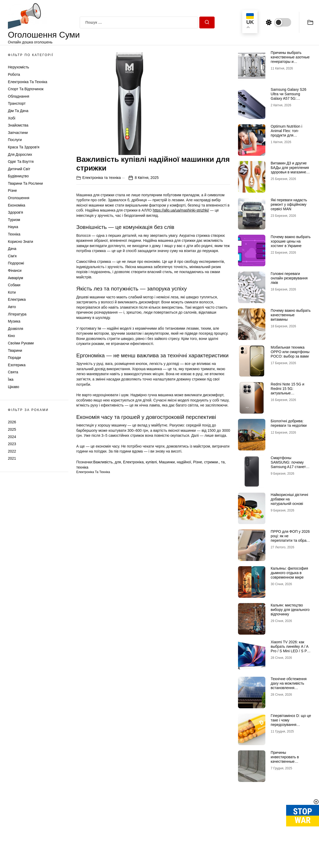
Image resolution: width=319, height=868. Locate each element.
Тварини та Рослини (25, 183)
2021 (12, 458)
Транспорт (17, 103)
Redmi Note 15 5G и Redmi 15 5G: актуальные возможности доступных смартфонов (291, 393)
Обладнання (19, 96)
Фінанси (15, 270)
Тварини (15, 350)
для (118, 462)
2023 (12, 444)
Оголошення (19, 198)
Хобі (12, 118)
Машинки (167, 462)
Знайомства (18, 125)
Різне (12, 190)
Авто (12, 307)
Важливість (103, 462)
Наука (13, 227)
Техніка (14, 234)
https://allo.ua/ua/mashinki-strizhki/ (181, 210)
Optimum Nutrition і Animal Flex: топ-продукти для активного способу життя (286, 135)
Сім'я (12, 256)
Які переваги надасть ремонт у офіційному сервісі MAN (289, 204)
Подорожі (16, 263)
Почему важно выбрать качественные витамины (291, 315)
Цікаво (14, 387)
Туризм (14, 220)
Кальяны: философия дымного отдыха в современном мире (289, 573)
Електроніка (133, 462)
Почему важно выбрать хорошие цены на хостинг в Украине (291, 241)
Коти (12, 292)
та (223, 462)
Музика (14, 321)
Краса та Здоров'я (24, 147)
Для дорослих (20, 154)
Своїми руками (21, 343)
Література (17, 314)
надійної (184, 462)
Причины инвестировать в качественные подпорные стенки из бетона (289, 761)
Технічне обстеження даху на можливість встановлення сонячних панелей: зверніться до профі (289, 688)
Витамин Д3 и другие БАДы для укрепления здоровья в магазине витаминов (290, 170)
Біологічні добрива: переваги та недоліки (289, 423)
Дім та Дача (18, 111)
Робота (14, 74)
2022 (12, 451)
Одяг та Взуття (21, 162)
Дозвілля (16, 329)
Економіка (17, 205)
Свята (13, 372)
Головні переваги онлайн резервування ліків (289, 278)
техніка (82, 467)
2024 (12, 437)
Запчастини (18, 133)
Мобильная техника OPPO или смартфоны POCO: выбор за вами (290, 352)
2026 (12, 422)
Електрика (17, 299)
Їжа (11, 379)
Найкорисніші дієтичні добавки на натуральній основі (289, 499)
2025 (12, 429)
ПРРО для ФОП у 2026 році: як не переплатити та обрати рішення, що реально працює (290, 540)
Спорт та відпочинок (26, 89)
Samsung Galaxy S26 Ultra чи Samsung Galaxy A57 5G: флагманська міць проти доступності (288, 98)
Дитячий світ (19, 169)
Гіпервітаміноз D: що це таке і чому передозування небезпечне (291, 722)
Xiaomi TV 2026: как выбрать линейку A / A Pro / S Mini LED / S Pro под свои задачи (290, 649)
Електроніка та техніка (27, 82)
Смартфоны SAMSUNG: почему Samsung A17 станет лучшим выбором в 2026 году (288, 467)
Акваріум (16, 278)
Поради (14, 358)
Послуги (15, 140)
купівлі (151, 462)
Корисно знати (21, 242)
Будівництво (18, 176)
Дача (12, 249)
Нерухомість (19, 67)
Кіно (11, 336)
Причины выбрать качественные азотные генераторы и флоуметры (290, 59)
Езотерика (17, 365)
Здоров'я (16, 212)
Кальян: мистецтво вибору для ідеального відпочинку (290, 610)
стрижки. (211, 462)
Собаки (14, 285)
